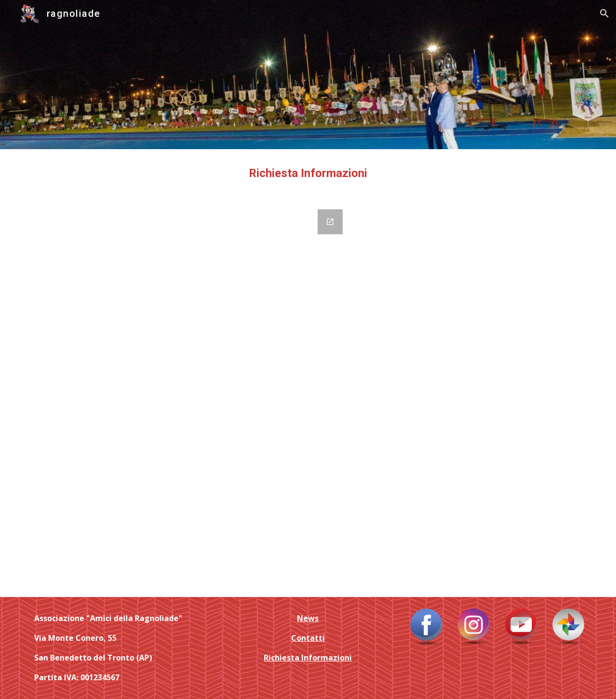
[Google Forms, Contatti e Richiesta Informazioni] (189, 397)
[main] (308, 173)
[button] (604, 13)
